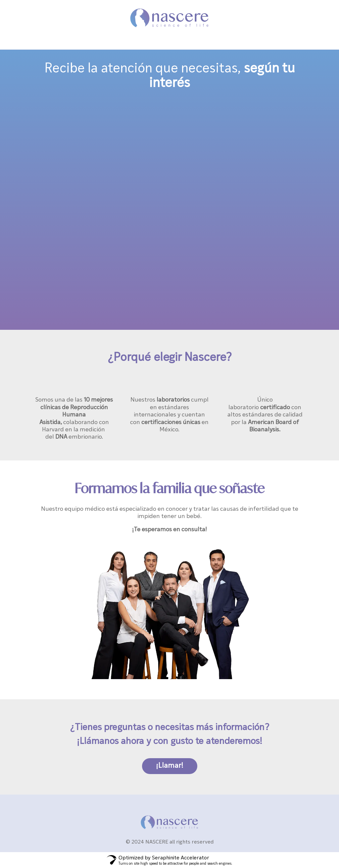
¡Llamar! (170, 765)
